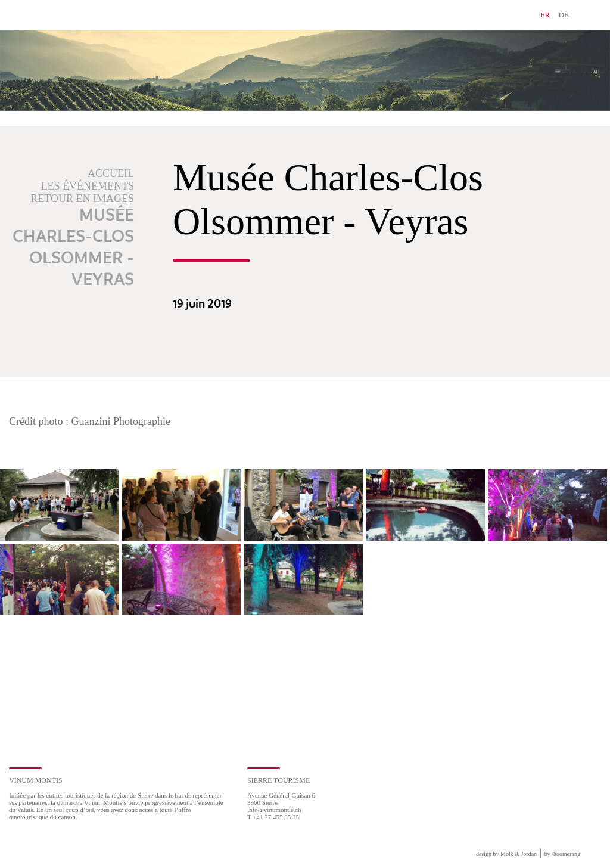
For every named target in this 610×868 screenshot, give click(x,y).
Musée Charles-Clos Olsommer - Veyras (73, 248)
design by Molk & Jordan (506, 854)
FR (545, 15)
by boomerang (562, 854)
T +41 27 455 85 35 (273, 817)
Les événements (88, 186)
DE (564, 15)
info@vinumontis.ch (274, 810)
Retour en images (82, 199)
